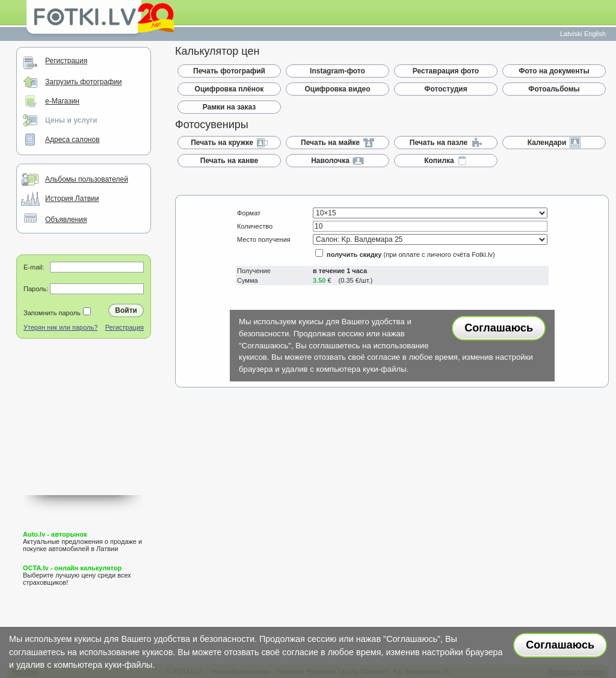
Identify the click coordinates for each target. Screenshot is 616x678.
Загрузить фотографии (83, 82)
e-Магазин (62, 101)
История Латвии (72, 199)
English (595, 34)
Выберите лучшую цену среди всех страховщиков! (77, 575)
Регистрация (66, 61)
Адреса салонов (72, 140)
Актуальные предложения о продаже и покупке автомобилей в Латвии (82, 541)
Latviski (571, 34)
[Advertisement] (84, 435)
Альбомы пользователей (87, 179)
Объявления (66, 220)
